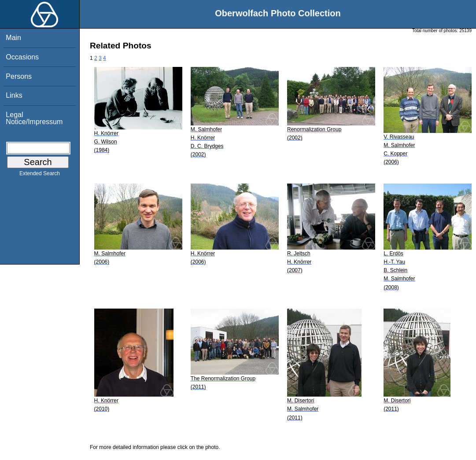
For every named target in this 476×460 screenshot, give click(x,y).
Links (14, 95)
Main (13, 38)
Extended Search (40, 175)
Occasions (22, 57)
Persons (19, 76)
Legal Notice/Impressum (34, 118)
